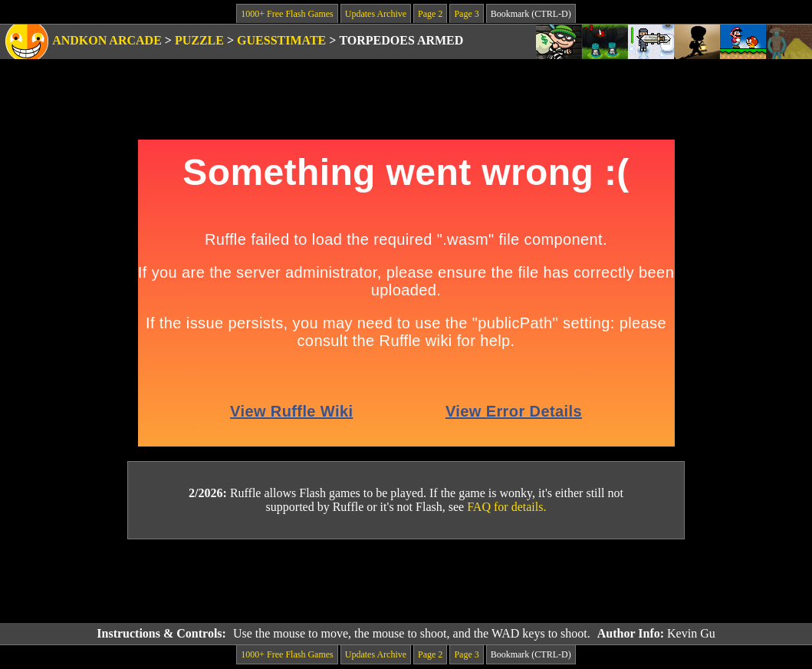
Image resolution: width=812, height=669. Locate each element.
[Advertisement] (406, 582)
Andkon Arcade (107, 40)
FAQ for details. (506, 507)
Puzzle (199, 40)
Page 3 (466, 14)
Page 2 (430, 14)
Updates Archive (376, 14)
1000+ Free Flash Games (287, 14)
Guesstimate (281, 40)
